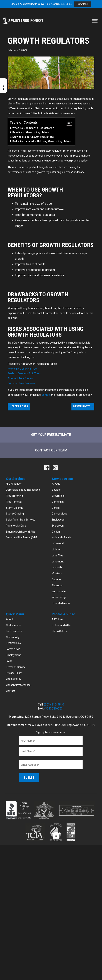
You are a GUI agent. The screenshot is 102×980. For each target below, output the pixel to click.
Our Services (16, 479)
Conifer (56, 508)
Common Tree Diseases (21, 383)
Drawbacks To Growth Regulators (33, 137)
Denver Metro (60, 514)
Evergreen (58, 526)
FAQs (9, 661)
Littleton (57, 550)
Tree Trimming (14, 496)
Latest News (13, 649)
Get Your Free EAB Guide (59, 4)
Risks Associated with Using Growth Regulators (42, 141)
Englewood (58, 520)
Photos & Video (64, 614)
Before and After (62, 625)
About (10, 619)
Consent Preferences (18, 685)
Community (13, 637)
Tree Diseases (14, 631)
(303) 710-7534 (54, 709)
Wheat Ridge (59, 597)
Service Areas (62, 479)
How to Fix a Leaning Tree (22, 369)
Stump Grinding (15, 514)
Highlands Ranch (61, 537)
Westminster (59, 591)
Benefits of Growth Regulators (31, 132)
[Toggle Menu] (95, 21)
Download (83, 4)
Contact (11, 691)
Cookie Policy (14, 679)
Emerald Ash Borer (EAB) (20, 532)
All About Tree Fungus (20, 378)
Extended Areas (61, 603)
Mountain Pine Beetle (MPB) (22, 537)
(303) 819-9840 (54, 705)
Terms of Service (16, 667)
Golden (56, 532)
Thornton (57, 585)
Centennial (58, 502)
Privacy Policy (14, 673)
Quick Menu (15, 614)
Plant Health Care (16, 526)
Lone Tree (58, 556)
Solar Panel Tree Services (21, 520)
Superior (57, 579)
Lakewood (58, 543)
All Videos (57, 619)
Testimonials (13, 643)
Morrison (57, 573)
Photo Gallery (59, 631)
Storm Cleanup (15, 508)
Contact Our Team (51, 450)
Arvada (56, 484)
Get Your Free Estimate (51, 435)
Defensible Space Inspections (23, 490)
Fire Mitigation (14, 484)
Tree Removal (14, 502)
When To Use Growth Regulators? (33, 128)
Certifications (14, 625)
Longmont (58, 562)
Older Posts (19, 406)
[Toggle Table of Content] (67, 123)
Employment (13, 655)
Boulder (56, 490)
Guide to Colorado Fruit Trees (24, 373)
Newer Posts (83, 406)
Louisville (57, 567)
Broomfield (58, 496)
